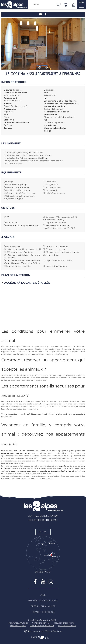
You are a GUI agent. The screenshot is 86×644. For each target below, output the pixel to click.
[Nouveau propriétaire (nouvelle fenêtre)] (64, 623)
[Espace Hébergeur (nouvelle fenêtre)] (43, 612)
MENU (82, 2)
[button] (66, 5)
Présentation (40, 14)
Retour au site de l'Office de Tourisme (45, 631)
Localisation (46, 14)
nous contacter (29, 406)
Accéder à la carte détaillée (27, 283)
